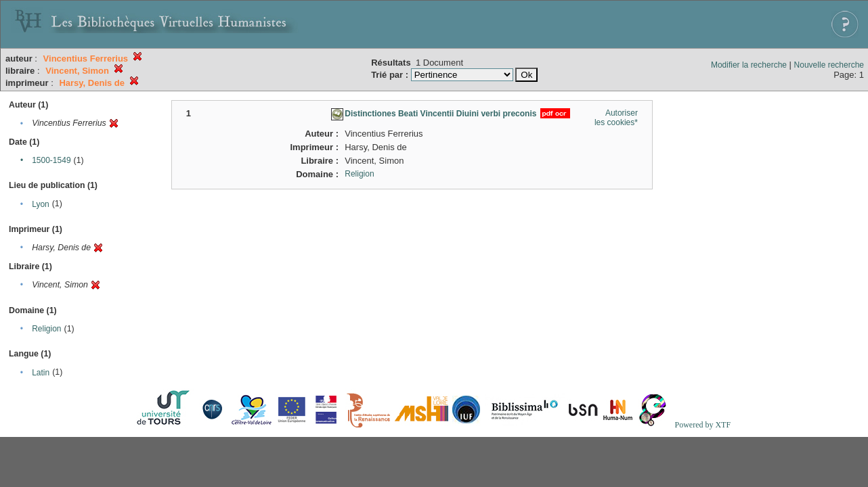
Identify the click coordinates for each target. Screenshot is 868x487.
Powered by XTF (702, 425)
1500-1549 (51, 160)
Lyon (41, 204)
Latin (41, 373)
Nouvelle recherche (829, 65)
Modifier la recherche (749, 65)
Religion (46, 329)
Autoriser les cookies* (616, 118)
